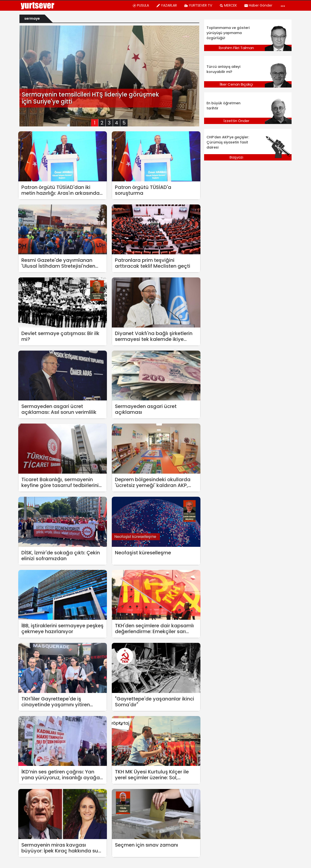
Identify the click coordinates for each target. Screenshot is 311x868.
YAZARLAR (167, 5)
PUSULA (141, 5)
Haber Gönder (258, 5)
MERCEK (228, 5)
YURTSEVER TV (198, 5)
